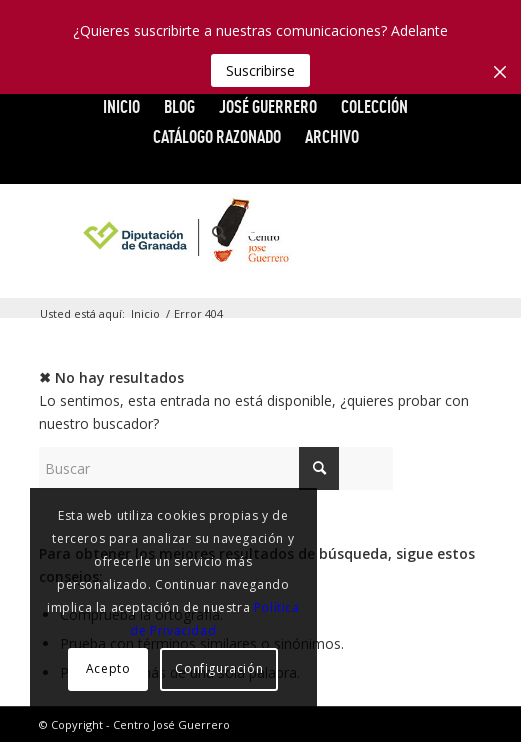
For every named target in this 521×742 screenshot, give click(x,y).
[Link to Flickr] (437, 233)
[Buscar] (209, 233)
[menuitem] (122, 108)
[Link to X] (377, 233)
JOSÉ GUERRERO (268, 106)
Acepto (108, 668)
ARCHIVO (332, 136)
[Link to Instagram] (467, 233)
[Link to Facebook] (347, 233)
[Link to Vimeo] (407, 233)
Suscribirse (260, 70)
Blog (179, 106)
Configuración (219, 668)
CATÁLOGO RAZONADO (217, 136)
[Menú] (253, 233)
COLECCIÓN (374, 106)
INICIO (121, 106)
